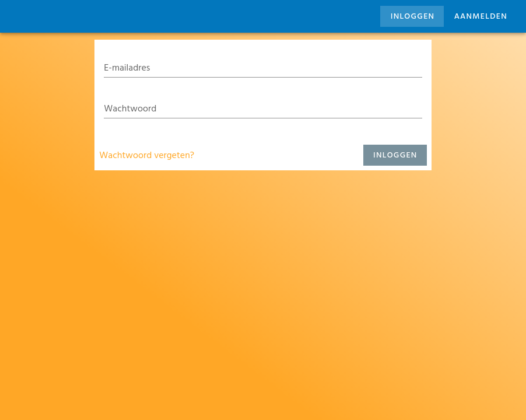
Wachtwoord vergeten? (147, 155)
